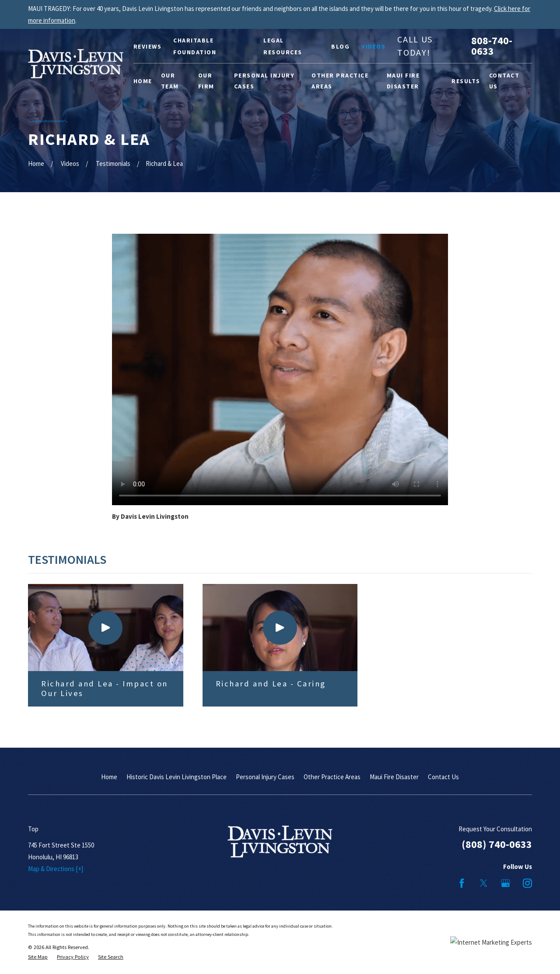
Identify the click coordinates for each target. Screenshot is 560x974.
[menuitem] (38, 957)
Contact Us (443, 777)
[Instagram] (527, 883)
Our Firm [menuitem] (206, 81)
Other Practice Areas (332, 777)
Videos (373, 46)
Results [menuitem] (466, 81)
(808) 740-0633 (497, 844)
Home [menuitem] (143, 81)
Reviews (148, 46)
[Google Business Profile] (506, 883)
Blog (340, 46)
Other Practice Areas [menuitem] (340, 81)
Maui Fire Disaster (394, 777)
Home (109, 777)
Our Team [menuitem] (170, 81)
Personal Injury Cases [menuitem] (264, 81)
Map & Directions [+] (56, 869)
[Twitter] (484, 883)
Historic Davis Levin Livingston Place (177, 777)
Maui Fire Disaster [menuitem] (403, 81)
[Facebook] (462, 883)
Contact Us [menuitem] (504, 81)
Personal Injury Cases (265, 777)
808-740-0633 (492, 46)
